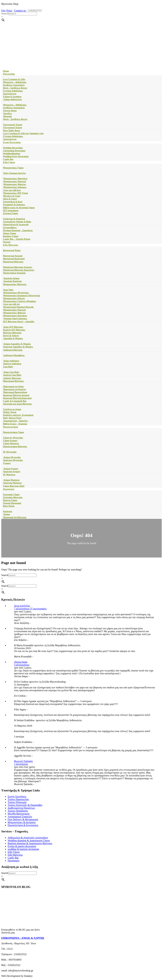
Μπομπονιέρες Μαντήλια (15, 179)
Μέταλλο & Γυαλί (12, 196)
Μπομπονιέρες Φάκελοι (14, 313)
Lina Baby (8, 367)
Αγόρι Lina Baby (11, 372)
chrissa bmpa (21, 662)
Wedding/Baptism (12, 154)
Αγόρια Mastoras (11, 480)
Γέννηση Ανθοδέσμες (13, 91)
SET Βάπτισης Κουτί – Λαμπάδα (19, 322)
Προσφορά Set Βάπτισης (15, 517)
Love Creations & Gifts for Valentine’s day (23, 133)
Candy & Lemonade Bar (15, 401)
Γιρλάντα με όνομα (12, 409)
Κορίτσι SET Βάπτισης (14, 330)
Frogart (7, 463)
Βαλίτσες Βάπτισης (12, 333)
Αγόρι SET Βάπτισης (13, 327)
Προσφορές (9, 489)
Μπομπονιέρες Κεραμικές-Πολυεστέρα (22, 296)
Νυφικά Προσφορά (12, 503)
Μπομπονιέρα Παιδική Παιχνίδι (18, 307)
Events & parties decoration (22, 846)
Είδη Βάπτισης (11, 245)
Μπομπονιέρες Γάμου (13, 168)
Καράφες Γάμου (11, 236)
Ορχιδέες (7, 114)
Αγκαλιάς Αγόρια (11, 278)
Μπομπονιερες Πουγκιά (15, 181)
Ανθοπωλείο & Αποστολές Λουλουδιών (28, 838)
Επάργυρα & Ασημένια (14, 219)
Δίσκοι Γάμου (10, 233)
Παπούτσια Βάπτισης (13, 262)
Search (5, 13)
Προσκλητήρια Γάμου (14, 432)
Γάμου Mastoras (11, 443)
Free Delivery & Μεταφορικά (23, 819)
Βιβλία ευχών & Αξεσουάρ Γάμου (19, 208)
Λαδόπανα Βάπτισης (13, 350)
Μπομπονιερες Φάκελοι (15, 184)
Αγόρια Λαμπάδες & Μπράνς (17, 344)
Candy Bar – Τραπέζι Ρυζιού (17, 239)
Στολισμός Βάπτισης (13, 497)
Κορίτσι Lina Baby (12, 375)
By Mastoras (9, 475)
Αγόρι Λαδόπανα (11, 361)
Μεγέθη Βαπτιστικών (19, 814)
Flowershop (9, 74)
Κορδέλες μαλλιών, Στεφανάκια (18, 415)
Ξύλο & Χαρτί (10, 199)
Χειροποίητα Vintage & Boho (17, 222)
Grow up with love (12, 190)
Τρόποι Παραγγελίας (18, 799)
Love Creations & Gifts (14, 79)
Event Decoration (12, 142)
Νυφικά (7, 242)
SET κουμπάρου (11, 211)
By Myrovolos (10, 452)
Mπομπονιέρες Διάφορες (15, 187)
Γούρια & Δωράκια (12, 97)
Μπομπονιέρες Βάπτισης (15, 284)
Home (6, 71)
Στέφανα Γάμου (11, 213)
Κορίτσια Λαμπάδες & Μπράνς (18, 347)
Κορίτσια (8, 511)
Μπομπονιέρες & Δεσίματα (22, 822)
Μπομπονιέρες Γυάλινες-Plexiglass (20, 301)
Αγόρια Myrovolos (12, 457)
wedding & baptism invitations (23, 849)
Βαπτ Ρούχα (9, 506)
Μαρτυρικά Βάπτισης (13, 381)
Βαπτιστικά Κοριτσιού (14, 259)
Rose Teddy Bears (12, 131)
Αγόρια (7, 514)
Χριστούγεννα (10, 94)
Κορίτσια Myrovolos (13, 460)
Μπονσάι (7, 116)
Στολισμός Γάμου (11, 495)
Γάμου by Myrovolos (13, 438)
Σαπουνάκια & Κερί (13, 202)
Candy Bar (8, 159)
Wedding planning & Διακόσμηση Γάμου (29, 840)
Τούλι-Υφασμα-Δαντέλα (14, 173)
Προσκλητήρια (11, 427)
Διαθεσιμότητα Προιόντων (21, 808)
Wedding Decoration (13, 148)
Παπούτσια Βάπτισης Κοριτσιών (19, 270)
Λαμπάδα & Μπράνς (13, 339)
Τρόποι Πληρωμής (17, 802)
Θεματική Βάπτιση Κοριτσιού (17, 398)
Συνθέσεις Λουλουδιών (14, 85)
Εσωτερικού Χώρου (13, 125)
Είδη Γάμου (9, 162)
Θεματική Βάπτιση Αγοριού (16, 395)
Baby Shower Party (12, 418)
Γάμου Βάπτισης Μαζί (14, 486)
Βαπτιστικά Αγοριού (13, 256)
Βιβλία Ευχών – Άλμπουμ (15, 424)
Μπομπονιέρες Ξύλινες (14, 298)
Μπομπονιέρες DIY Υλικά (16, 193)
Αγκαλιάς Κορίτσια (12, 281)
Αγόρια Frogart (11, 469)
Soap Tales (8, 290)
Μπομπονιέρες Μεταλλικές (16, 293)
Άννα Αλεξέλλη (22, 606)
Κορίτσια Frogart (12, 472)
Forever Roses (10, 111)
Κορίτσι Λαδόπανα (12, 364)
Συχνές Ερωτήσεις (17, 796)
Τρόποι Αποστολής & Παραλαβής (25, 805)
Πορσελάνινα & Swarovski (16, 225)
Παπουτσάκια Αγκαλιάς (14, 273)
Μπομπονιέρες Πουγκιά (14, 310)
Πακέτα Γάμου (10, 500)
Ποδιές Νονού (10, 412)
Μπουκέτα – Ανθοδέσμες (15, 82)
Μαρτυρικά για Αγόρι (13, 387)
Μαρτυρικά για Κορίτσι (15, 389)
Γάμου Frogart (10, 441)
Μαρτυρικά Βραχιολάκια (15, 392)
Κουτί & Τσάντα (11, 336)
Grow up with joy (12, 304)
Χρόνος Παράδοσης (18, 811)
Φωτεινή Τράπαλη (23, 761)
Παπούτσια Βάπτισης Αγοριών (18, 267)
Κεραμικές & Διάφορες (14, 205)
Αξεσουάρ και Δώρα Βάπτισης (17, 404)
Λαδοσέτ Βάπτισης (12, 378)
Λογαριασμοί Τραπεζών (20, 817)
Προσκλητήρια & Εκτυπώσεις (23, 825)
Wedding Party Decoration (16, 156)
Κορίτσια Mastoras (12, 483)
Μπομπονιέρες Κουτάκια (15, 316)
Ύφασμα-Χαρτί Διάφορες (15, 319)
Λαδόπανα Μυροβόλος (14, 355)
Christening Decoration (14, 151)
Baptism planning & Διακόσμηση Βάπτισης (30, 843)
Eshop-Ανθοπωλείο (12, 99)
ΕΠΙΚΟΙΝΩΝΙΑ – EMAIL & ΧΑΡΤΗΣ (23, 938)
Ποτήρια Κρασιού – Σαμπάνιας (18, 230)
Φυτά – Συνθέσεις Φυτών (15, 88)
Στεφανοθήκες (10, 228)
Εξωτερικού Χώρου (13, 128)
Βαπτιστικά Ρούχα (12, 250)
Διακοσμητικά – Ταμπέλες (16, 421)
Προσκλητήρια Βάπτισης (15, 447)
